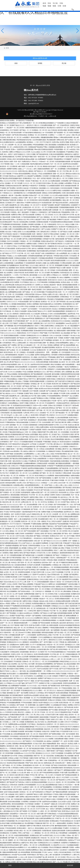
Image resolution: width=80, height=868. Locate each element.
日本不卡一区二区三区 (7, 536)
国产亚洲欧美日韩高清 (55, 244)
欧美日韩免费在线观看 (58, 260)
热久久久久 (16, 582)
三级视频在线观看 (66, 695)
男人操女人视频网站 (64, 277)
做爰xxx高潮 (36, 492)
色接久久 (33, 707)
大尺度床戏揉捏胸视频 (29, 217)
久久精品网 (39, 555)
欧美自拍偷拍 (55, 188)
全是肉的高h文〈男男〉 (43, 352)
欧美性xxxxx (43, 389)
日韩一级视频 (54, 393)
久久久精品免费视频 (29, 232)
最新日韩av (21, 203)
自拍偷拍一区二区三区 (47, 413)
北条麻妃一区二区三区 (67, 234)
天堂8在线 (6, 451)
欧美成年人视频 (41, 263)
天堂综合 (48, 748)
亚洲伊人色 (6, 625)
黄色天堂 (21, 712)
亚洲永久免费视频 (33, 304)
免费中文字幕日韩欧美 (34, 826)
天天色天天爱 (37, 744)
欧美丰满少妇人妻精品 (26, 171)
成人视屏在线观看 (52, 625)
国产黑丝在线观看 (44, 623)
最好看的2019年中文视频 (24, 408)
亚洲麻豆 (66, 265)
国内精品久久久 (70, 645)
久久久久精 (42, 275)
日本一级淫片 (26, 647)
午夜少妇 (16, 222)
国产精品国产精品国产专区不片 (20, 681)
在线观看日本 (26, 360)
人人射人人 (64, 666)
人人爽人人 (27, 415)
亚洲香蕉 (11, 437)
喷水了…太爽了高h (60, 550)
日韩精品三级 (57, 565)
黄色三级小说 (39, 763)
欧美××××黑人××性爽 (40, 405)
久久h (10, 372)
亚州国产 (29, 616)
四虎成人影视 (40, 533)
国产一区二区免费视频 (58, 169)
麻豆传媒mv (11, 669)
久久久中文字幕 (30, 753)
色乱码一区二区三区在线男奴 (66, 782)
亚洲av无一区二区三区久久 (31, 661)
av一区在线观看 (48, 133)
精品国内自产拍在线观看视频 (59, 524)
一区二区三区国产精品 (65, 760)
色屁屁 (62, 715)
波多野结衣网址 (6, 804)
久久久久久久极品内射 (58, 490)
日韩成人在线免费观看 (47, 449)
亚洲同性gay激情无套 (29, 447)
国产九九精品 (46, 229)
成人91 (47, 828)
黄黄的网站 (68, 248)
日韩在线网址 (18, 550)
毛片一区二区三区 (56, 164)
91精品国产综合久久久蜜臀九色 (45, 584)
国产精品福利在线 (42, 154)
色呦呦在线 (45, 393)
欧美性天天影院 (21, 514)
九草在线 (26, 413)
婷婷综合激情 (55, 666)
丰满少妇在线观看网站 (57, 154)
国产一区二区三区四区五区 (49, 492)
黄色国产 (58, 205)
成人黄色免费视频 (24, 852)
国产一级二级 (54, 562)
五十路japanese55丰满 (27, 318)
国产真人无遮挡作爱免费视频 (32, 239)
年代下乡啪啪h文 (74, 727)
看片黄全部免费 (17, 133)
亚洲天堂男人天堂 (33, 478)
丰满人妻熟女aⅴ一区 (46, 567)
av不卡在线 (21, 369)
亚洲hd (53, 495)
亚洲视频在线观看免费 (66, 309)
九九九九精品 (36, 152)
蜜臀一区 (72, 270)
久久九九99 (54, 195)
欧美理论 (6, 152)
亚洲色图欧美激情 (57, 768)
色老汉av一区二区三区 (25, 340)
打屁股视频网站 (46, 565)
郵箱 (10, 865)
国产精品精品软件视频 (37, 748)
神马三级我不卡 (21, 794)
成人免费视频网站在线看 (14, 292)
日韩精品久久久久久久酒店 (60, 606)
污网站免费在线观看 (66, 137)
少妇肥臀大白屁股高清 (13, 719)
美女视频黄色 (61, 152)
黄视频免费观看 (17, 463)
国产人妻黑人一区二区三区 (29, 845)
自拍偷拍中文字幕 (35, 802)
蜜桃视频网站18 (74, 401)
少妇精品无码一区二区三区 (31, 207)
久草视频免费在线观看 (34, 193)
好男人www (58, 483)
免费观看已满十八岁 (40, 323)
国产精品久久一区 (40, 171)
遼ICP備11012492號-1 (40, 112)
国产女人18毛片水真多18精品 (10, 809)
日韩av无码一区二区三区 (71, 565)
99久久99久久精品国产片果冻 (37, 219)
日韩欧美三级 (42, 244)
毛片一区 (74, 495)
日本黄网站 (25, 802)
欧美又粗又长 (53, 280)
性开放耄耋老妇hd (13, 265)
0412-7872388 (32, 101)
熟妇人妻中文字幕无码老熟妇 (12, 558)
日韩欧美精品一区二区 (67, 297)
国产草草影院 (61, 302)
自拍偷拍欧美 (5, 507)
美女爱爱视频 (29, 823)
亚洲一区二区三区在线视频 (48, 497)
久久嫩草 (55, 478)
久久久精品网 (35, 314)
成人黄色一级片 (14, 289)
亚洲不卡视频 (24, 403)
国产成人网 (54, 649)
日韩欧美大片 (74, 519)
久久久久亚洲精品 (63, 657)
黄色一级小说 (20, 746)
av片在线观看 (33, 309)
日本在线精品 (14, 736)
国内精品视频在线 (8, 157)
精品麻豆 (21, 355)
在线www (37, 768)
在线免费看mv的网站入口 (69, 316)
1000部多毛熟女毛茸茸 (61, 256)
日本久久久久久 (12, 302)
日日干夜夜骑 (15, 625)
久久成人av (5, 850)
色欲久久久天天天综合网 (39, 517)
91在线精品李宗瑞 (52, 292)
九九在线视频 (64, 447)
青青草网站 (5, 304)
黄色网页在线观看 (24, 572)
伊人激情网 (69, 628)
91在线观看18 (50, 403)
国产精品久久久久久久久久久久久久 (24, 362)
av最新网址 (28, 456)
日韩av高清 (14, 785)
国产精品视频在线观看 (37, 736)
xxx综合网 (33, 529)
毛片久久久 (61, 224)
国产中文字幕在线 (6, 234)
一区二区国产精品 (46, 485)
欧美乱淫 (33, 693)
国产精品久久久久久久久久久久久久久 (57, 678)
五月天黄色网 (5, 212)
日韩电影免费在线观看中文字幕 (49, 425)
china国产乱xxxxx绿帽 (19, 855)
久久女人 (30, 169)
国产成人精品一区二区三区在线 (40, 439)
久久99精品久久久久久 (71, 176)
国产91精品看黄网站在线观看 (49, 773)
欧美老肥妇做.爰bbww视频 (26, 159)
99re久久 (35, 162)
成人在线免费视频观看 (18, 734)
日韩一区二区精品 (14, 331)
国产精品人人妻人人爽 (44, 855)
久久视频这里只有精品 (53, 451)
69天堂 (53, 833)
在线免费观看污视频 (61, 739)
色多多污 (16, 234)
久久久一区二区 (5, 328)
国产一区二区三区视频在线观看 (29, 717)
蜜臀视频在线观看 (70, 770)
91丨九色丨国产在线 (73, 505)
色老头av (71, 425)
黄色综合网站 (35, 137)
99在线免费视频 (38, 145)
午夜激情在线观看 (26, 234)
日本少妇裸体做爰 (53, 727)
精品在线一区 (74, 507)
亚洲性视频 (32, 705)
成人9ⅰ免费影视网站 (64, 328)
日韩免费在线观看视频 (35, 256)
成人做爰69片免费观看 (41, 543)
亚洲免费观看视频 (72, 427)
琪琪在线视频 (16, 509)
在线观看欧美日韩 (63, 145)
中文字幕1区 (20, 526)
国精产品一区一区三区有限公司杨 (46, 594)
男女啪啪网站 (55, 273)
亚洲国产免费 (68, 471)
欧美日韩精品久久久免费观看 (45, 476)
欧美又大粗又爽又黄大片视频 (19, 775)
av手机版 (33, 444)
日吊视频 (52, 176)
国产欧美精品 (62, 420)
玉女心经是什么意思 (65, 802)
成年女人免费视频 (38, 248)
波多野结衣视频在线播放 (36, 468)
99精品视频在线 (72, 560)
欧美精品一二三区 (33, 142)
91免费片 (66, 828)
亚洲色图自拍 (26, 739)
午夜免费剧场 (13, 309)
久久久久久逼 (27, 700)
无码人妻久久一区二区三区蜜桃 (63, 178)
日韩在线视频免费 (43, 582)
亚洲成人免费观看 (8, 408)
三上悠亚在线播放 (34, 596)
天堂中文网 (76, 802)
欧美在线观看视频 (37, 729)
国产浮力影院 (18, 789)
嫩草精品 (26, 186)
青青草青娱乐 (48, 794)
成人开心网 (8, 362)
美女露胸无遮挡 (43, 519)
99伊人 (21, 833)
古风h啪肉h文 (5, 442)
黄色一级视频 (16, 587)
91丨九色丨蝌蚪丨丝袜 (40, 760)
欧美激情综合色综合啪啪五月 (23, 405)
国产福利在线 (48, 256)
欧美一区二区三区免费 (42, 273)
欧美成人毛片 (72, 166)
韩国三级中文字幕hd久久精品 (46, 799)
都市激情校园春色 (11, 355)
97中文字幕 (4, 635)
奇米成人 (14, 562)
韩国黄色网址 (66, 205)
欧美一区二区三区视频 (42, 589)
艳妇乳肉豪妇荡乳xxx (47, 304)
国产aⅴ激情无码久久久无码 (53, 640)
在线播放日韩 (35, 838)
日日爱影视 (14, 166)
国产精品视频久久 (42, 447)
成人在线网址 (8, 273)
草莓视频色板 (73, 693)
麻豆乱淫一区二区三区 (47, 265)
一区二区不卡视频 (29, 806)
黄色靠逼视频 (15, 495)
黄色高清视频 (42, 420)
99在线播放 (17, 739)
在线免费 (42, 391)
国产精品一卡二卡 (26, 130)
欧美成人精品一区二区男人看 (49, 437)
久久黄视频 (13, 304)
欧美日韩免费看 (44, 200)
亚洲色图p (42, 186)
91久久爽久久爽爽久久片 (24, 574)
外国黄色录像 (70, 241)
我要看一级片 (13, 519)
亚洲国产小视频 (69, 338)
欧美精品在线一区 (43, 608)
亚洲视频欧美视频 (27, 331)
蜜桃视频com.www (10, 369)
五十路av (36, 456)
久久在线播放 (17, 372)
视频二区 (34, 681)
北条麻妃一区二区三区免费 (14, 183)
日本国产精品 (65, 502)
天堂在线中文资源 (68, 434)
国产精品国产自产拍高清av (16, 782)
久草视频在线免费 (15, 635)
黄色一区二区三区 (66, 719)
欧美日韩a (56, 142)
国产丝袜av (20, 862)
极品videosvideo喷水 (32, 797)
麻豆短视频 (56, 374)
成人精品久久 (59, 707)
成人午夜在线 (53, 130)
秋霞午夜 (18, 207)
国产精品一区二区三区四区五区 (50, 758)
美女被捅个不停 (17, 391)
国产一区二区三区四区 (42, 195)
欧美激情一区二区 (59, 340)
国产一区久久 (15, 442)
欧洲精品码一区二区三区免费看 (10, 521)
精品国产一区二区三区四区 (16, 128)
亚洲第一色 (62, 546)
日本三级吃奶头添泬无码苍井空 (53, 289)
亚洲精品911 (66, 384)
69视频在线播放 (9, 381)
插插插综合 (56, 456)
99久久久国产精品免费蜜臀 (59, 681)
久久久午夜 (64, 425)
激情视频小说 (11, 693)
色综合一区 (60, 582)
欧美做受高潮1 (47, 203)
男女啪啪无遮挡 (46, 401)
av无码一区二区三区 (11, 572)
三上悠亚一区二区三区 (26, 488)
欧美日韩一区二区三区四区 (57, 857)
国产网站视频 (34, 227)
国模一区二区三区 (59, 174)
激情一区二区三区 (63, 507)
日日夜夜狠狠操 (15, 497)
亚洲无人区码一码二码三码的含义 (22, 654)
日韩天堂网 (23, 289)
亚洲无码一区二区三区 (41, 507)
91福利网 (75, 712)
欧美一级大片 (57, 777)
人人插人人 (14, 671)
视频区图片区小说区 (14, 280)
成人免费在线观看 (71, 642)
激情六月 (20, 806)
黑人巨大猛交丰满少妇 (23, 821)
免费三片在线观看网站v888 (17, 229)
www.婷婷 (15, 328)
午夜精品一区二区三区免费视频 (30, 241)
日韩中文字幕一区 (7, 405)
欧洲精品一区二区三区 (40, 130)
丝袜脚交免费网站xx (32, 850)
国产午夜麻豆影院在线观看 (33, 210)
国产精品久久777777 (10, 253)
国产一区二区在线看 (14, 690)
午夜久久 (37, 125)
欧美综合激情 (11, 674)
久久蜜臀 (76, 439)
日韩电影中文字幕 (49, 239)
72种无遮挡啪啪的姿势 (38, 246)
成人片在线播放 (43, 847)
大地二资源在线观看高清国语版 (19, 227)
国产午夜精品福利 (14, 236)
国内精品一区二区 (57, 248)
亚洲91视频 (9, 454)
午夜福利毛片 (34, 186)
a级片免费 (22, 166)
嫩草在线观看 (41, 379)
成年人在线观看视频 (7, 263)
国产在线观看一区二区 (61, 133)
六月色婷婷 (58, 775)
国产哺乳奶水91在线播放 (22, 384)
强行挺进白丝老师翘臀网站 (44, 664)
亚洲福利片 (51, 369)
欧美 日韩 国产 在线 (38, 253)
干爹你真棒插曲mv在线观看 (9, 480)
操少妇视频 (76, 302)
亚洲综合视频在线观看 (50, 616)
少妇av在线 (26, 398)
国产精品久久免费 (66, 232)
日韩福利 (55, 676)
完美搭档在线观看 (10, 338)
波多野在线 (72, 314)
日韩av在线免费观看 (7, 418)
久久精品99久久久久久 (8, 729)
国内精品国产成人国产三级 (68, 710)
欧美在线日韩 (24, 736)
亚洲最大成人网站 (59, 548)
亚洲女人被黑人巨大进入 (51, 294)
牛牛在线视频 (34, 659)
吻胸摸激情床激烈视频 (64, 860)
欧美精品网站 (24, 222)
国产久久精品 (36, 550)
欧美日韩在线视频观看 (58, 427)
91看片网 (23, 608)
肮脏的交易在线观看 (59, 831)
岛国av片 (53, 582)
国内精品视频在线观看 (70, 285)
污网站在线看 (67, 473)
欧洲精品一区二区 (54, 502)
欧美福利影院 (26, 492)
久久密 (49, 553)
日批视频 (72, 799)
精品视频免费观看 (59, 311)
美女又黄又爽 (5, 570)
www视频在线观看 (69, 640)
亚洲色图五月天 (71, 311)
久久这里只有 (68, 244)
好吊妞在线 (53, 507)
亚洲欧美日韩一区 (43, 350)
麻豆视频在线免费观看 (63, 463)
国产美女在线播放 (48, 789)
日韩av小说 (52, 405)
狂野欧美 (51, 707)
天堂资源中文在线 (56, 618)
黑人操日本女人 (63, 497)
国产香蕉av (69, 239)
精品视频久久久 (45, 188)
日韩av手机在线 (19, 273)
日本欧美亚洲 (62, 765)
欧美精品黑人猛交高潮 (58, 623)
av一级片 (67, 147)
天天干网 (74, 548)
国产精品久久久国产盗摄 (49, 613)
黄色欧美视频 (39, 488)
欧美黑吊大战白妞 (23, 188)
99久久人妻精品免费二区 (21, 343)
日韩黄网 (31, 224)
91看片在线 (24, 840)
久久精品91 (75, 277)
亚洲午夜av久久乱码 (69, 811)
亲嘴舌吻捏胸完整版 (9, 140)
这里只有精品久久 (20, 154)
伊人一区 (23, 478)
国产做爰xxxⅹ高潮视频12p (16, 277)
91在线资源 (18, 661)
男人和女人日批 (39, 715)
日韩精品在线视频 (20, 258)
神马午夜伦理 (74, 521)
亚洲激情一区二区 (23, 748)
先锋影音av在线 (25, 314)
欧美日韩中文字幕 (48, 826)
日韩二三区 (29, 715)
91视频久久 (34, 212)
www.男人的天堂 (72, 323)
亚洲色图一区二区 (58, 210)
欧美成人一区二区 (10, 659)
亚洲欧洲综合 (27, 178)
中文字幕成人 (32, 724)
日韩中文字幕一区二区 (30, 860)
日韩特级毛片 (43, 212)
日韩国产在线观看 (35, 430)
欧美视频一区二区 (41, 224)
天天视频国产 (68, 159)
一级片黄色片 (61, 236)
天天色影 (5, 176)
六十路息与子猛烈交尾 (55, 459)
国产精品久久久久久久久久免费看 (43, 739)
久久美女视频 (26, 236)
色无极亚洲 (57, 855)
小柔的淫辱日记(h (12, 318)
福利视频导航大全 (20, 193)
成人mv (24, 389)
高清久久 (52, 601)
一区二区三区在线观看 (19, 579)
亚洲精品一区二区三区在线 (44, 215)
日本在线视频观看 (30, 785)
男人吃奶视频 (11, 306)
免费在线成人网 (49, 763)
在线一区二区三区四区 (22, 427)
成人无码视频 (14, 478)
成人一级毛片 (8, 154)
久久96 (43, 152)
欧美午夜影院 (25, 517)
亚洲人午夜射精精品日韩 (24, 401)
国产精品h (26, 386)
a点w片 (29, 514)
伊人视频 (34, 357)
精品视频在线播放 (30, 799)
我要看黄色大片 (40, 318)
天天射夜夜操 (14, 751)
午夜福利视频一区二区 (61, 149)
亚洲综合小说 (21, 219)
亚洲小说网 (9, 550)
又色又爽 (52, 608)
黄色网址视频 (40, 190)
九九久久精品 (34, 265)
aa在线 (48, 768)
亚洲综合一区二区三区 (48, 302)
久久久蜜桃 (70, 236)
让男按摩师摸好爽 (44, 845)
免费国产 (3, 280)
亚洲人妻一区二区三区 (14, 137)
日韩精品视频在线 (7, 485)
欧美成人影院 (35, 647)
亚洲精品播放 (59, 756)
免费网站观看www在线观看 (17, 724)
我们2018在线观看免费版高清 (24, 326)
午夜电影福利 (18, 799)
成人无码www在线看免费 (60, 410)
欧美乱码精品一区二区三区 (68, 649)
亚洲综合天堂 (55, 536)
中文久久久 (17, 447)
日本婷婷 (46, 176)
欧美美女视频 (62, 130)
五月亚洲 (38, 480)
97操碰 (68, 548)
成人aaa (69, 302)
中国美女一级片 (73, 674)
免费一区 (72, 681)
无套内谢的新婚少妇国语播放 (60, 461)
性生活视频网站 (12, 591)
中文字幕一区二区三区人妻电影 (39, 495)
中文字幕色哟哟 (42, 282)
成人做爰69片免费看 (43, 705)
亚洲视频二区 (67, 787)
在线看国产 (56, 741)
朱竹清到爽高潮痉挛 (17, 695)
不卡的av (15, 174)
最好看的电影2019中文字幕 (32, 512)
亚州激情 (54, 355)
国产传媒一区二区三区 (44, 410)
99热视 (62, 642)
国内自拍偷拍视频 (22, 422)
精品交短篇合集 (59, 637)
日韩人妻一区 (38, 541)
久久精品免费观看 (63, 577)
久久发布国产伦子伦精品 (28, 751)
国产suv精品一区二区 (72, 140)
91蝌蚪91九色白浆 (63, 219)
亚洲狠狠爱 (26, 350)
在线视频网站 (73, 833)
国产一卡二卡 (58, 862)
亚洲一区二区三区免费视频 (71, 483)
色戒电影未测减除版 (12, 546)
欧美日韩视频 (11, 806)
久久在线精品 (11, 705)
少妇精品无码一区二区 (62, 326)
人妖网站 (37, 270)
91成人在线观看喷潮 (45, 174)
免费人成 (59, 176)
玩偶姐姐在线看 (12, 857)
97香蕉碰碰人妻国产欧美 (56, 357)
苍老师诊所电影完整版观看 (16, 763)
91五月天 (37, 490)
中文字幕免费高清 (26, 538)
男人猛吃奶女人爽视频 (23, 729)
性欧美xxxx (13, 176)
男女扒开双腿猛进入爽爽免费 (59, 847)
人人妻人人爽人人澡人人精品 (45, 454)
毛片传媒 (72, 608)
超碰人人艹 (22, 169)
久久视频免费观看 (23, 674)
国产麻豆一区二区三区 (64, 408)
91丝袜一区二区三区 (47, 712)
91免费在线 (32, 461)
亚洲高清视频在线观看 (37, 381)
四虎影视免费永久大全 (72, 210)
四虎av (31, 195)
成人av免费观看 (62, 253)
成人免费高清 (33, 847)
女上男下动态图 (18, 594)
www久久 (61, 280)
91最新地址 (63, 217)
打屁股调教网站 (74, 437)
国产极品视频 (52, 219)
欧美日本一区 (61, 347)
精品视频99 (20, 471)
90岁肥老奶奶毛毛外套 (24, 140)
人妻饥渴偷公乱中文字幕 (28, 396)
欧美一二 (3, 128)
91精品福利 (37, 340)
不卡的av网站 (67, 529)
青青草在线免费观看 (70, 683)
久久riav (48, 572)
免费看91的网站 (12, 169)
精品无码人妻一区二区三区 (11, 502)
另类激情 (68, 751)
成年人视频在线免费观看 (42, 169)
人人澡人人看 (23, 857)
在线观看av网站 (19, 485)
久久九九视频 (30, 355)
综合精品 (7, 517)
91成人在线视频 (28, 372)
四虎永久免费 (8, 162)
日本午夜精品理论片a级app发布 (19, 444)
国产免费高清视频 (55, 734)
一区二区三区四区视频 (48, 647)
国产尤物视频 (41, 570)
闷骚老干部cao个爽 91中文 (27, 379)
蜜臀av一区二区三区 (18, 603)
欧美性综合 (26, 357)
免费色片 (74, 804)
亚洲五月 (37, 393)
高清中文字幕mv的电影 (52, 234)
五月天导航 (27, 550)
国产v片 (3, 447)
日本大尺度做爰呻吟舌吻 (63, 712)
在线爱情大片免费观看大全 (70, 843)
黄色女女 (47, 618)
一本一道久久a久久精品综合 (50, 596)
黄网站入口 (20, 297)
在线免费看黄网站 (71, 357)
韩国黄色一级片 (9, 514)
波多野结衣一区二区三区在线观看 (42, 338)
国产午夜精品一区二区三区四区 (10, 492)
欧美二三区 (19, 676)
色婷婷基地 (4, 519)
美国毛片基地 (75, 125)
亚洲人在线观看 (72, 393)
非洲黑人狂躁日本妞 (26, 768)
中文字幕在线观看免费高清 (13, 760)
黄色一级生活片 (62, 744)
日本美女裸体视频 (62, 270)
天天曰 (2, 577)
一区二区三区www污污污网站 (21, 632)
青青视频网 (59, 265)
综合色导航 (50, 756)
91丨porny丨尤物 (69, 135)
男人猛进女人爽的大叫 (28, 451)
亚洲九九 (74, 502)
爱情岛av (69, 174)
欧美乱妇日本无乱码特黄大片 (25, 285)
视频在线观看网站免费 (10, 852)
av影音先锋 (46, 480)
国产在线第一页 (22, 705)
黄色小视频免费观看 (50, 744)
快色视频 (29, 268)
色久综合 (8, 232)
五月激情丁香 (43, 652)
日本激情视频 (41, 451)
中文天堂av (69, 785)
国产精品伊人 (60, 241)
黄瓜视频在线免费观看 (71, 444)
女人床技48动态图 (9, 285)
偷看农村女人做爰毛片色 (21, 843)
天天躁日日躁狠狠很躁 (30, 425)
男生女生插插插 (16, 376)
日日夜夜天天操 (5, 466)
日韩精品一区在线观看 (27, 352)
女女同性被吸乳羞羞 (39, 140)
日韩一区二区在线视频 (16, 294)
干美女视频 (50, 418)
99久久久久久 (71, 857)
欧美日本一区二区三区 (29, 521)
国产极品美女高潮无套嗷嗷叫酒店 (11, 178)
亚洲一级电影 (53, 797)
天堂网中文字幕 (74, 292)
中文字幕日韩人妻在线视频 (29, 275)
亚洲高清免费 (15, 507)
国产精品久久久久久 (34, 483)
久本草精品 (40, 693)
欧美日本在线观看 (54, 389)
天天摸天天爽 (51, 152)
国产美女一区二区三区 (13, 347)
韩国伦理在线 (22, 333)
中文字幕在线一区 (8, 311)
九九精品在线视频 (64, 594)
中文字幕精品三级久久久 (28, 282)
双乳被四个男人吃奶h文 (47, 415)
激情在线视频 (36, 632)
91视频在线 (38, 823)
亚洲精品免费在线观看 (63, 601)
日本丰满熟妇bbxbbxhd (58, 589)
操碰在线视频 (44, 717)
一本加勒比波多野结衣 (62, 403)
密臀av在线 (61, 140)
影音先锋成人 (26, 777)
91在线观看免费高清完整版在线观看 (61, 222)
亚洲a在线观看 (7, 321)
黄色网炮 (71, 130)
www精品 (15, 198)
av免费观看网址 (29, 454)
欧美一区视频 (59, 338)
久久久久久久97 (61, 415)
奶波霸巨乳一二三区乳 (11, 275)
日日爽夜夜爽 (26, 509)
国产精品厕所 (76, 162)
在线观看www (19, 753)
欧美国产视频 (45, 746)
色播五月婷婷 (20, 533)
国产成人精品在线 (31, 678)
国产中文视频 (53, 710)
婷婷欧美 (16, 314)
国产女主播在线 (35, 302)
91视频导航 (4, 847)
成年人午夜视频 (26, 567)
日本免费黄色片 (66, 855)
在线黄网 (18, 860)
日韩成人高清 (11, 159)
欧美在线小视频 (40, 526)
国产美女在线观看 (29, 215)
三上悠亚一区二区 (44, 811)
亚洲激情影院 (30, 722)
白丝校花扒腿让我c (43, 649)
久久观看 (61, 722)
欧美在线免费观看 (53, 297)
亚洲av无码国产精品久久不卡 (37, 311)
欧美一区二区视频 (63, 574)
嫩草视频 (45, 524)
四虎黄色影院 (16, 360)
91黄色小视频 (58, 794)
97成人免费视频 (65, 729)
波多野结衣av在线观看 (71, 164)
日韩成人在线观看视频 (26, 756)
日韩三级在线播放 (51, 145)
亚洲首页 (29, 603)
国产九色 (40, 217)
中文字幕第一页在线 (23, 181)
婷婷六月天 (55, 719)
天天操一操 (9, 799)
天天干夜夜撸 (5, 164)
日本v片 (67, 722)
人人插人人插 (17, 415)
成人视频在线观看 (60, 331)
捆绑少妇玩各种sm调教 (8, 401)
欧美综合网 (25, 529)
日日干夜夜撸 (7, 174)
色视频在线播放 (8, 299)
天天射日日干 (67, 405)
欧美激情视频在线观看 (63, 162)
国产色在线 (24, 546)
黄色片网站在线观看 (27, 589)
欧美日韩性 (35, 415)
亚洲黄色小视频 (8, 553)
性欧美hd (59, 473)
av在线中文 (43, 574)
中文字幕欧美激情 (24, 246)
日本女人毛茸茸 (12, 584)
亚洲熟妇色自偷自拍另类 (14, 186)
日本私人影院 (5, 357)
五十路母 (26, 560)
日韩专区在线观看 (9, 207)
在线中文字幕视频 (39, 719)
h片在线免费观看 (16, 357)
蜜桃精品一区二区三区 (42, 833)
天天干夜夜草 (14, 130)
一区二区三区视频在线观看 (50, 207)
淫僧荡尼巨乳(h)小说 (7, 565)
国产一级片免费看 (23, 693)
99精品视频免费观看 (58, 748)
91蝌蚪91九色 (64, 676)
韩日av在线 (14, 780)
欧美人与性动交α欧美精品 (63, 852)
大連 (46, 116)
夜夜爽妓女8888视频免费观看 (22, 744)
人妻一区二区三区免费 (64, 659)
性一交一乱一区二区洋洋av (38, 502)
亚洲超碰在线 (13, 316)
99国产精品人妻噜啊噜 (26, 584)
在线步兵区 (46, 731)
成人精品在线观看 (17, 413)
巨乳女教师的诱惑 (15, 389)
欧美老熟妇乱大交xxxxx (53, 500)
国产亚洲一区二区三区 (25, 562)
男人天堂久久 (70, 748)
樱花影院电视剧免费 (21, 623)
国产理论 (50, 372)
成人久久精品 (72, 253)
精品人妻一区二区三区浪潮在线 (24, 628)
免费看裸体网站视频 (19, 630)
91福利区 (24, 468)
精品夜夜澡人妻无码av (41, 562)
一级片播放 (19, 449)
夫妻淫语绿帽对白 (20, 244)
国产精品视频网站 (46, 787)
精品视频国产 (75, 326)
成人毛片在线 (40, 722)
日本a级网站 (68, 753)
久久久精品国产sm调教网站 (33, 176)
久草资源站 (57, 372)
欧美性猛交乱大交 (67, 273)
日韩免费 (9, 447)
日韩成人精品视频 (70, 717)
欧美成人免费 (73, 744)
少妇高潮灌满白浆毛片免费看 (10, 282)
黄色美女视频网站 (45, 287)
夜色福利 (48, 248)
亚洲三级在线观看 (68, 193)
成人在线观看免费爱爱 (34, 671)
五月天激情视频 (42, 707)
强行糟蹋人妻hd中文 (62, 449)
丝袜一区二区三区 (24, 364)
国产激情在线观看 (43, 461)
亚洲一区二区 (15, 517)
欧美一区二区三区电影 (49, 157)
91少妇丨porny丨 (48, 852)
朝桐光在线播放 (5, 509)
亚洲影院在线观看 (42, 222)
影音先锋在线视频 (14, 802)
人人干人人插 (30, 277)
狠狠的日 (45, 268)
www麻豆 (26, 688)
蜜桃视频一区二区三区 (53, 591)
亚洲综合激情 (22, 251)
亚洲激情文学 (61, 647)
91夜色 (74, 543)
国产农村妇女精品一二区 (26, 591)
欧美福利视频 (54, 447)
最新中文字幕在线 (54, 316)
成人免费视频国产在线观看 (44, 159)
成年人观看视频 (67, 372)
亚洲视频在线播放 (54, 282)
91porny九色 (11, 526)
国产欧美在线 (69, 707)
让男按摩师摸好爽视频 (49, 620)
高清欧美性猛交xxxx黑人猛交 (14, 210)
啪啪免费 (26, 391)
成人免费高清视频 (53, 263)
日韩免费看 (65, 181)
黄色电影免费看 (11, 483)
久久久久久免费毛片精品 (53, 190)
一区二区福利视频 (69, 618)
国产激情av (25, 347)
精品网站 (26, 195)
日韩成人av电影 (14, 758)
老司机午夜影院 (46, 178)
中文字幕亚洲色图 (19, 321)
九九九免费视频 (34, 473)
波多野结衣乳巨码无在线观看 (40, 364)
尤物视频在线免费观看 (56, 147)
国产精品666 (60, 780)
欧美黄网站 (58, 304)
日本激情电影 (7, 343)
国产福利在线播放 (45, 478)
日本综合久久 (40, 591)
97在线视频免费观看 (14, 703)
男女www (49, 386)
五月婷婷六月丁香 (35, 422)
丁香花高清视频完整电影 (27, 727)
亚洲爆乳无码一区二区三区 (47, 328)
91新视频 (20, 393)
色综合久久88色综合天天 (51, 306)
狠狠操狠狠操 (22, 304)
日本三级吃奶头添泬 (43, 232)
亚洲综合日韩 (10, 860)
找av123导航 (52, 574)
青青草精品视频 (36, 852)
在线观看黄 (66, 190)
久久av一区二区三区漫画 (49, 546)
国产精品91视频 (28, 157)
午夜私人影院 (17, 232)
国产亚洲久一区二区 (38, 509)
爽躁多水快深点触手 (50, 166)
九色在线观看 (46, 422)
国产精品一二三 (29, 833)
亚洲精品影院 (37, 831)
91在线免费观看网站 (54, 396)
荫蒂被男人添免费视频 (63, 809)
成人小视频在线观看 (41, 280)
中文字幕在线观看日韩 (62, 789)
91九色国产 (44, 797)
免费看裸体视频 (29, 594)
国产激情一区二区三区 (47, 473)
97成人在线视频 (30, 306)
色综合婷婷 (63, 492)
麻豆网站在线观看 (23, 659)
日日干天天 (52, 323)
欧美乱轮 (24, 596)
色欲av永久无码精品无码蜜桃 (67, 690)
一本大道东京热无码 (45, 309)
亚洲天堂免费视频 (16, 560)
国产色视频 (19, 688)
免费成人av (59, 587)
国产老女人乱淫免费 (22, 657)
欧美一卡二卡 (63, 292)
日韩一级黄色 (42, 521)
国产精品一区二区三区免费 (13, 239)
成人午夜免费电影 (62, 833)
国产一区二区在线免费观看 (29, 505)
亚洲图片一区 (39, 804)
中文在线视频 (50, 509)
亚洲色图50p (52, 760)
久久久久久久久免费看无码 (34, 618)
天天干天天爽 (41, 809)
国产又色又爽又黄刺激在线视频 (14, 190)
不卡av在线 (23, 640)
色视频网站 (71, 420)
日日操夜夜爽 (33, 367)
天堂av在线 (21, 850)
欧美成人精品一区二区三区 (23, 831)
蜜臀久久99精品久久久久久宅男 (20, 152)
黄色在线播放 (40, 828)
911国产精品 (37, 587)
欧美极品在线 (41, 645)
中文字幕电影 (24, 758)
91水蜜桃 (74, 818)
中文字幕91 (66, 777)
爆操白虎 (54, 804)
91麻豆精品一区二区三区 (39, 181)
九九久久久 (52, 782)
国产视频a (37, 536)
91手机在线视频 (27, 703)
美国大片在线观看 (21, 311)
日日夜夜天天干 (11, 203)
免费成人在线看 (11, 862)
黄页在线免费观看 (21, 367)
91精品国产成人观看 (56, 717)
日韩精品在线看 (42, 463)
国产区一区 (4, 294)
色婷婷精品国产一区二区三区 (66, 558)
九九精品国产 (41, 444)
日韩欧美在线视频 (64, 355)
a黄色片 (21, 198)
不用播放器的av (10, 422)
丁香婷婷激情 (32, 649)
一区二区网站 (47, 671)
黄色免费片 (26, 212)
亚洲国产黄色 (29, 393)
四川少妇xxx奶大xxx (62, 246)
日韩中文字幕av (12, 246)
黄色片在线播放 (56, 364)
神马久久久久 (35, 413)
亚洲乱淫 (35, 567)
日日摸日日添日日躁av (44, 183)
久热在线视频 (66, 495)
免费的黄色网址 (29, 471)
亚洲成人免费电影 (54, 345)
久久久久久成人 (32, 686)
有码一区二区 (31, 608)
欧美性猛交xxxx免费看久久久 (18, 847)
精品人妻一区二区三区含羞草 (69, 294)
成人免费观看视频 (16, 700)
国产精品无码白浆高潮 (60, 203)
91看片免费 (64, 773)
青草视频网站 (8, 244)
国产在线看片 (7, 135)
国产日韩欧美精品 (50, 814)
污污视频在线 (48, 555)
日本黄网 (48, 376)
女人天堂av (71, 492)
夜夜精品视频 (5, 695)
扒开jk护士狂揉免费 (34, 565)
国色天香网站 (20, 669)
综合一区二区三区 (26, 507)
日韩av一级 (70, 835)
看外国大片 (33, 652)
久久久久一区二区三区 (38, 577)
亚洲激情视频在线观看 (67, 207)
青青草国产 (23, 328)
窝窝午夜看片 (51, 751)
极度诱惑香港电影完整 (68, 553)
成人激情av (48, 741)
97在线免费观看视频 (61, 258)
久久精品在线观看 (56, 683)
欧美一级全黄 (30, 666)
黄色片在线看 (74, 567)
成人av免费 (8, 463)
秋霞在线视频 (54, 362)
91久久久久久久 (71, 347)
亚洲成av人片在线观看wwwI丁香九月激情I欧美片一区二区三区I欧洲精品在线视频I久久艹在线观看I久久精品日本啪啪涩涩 (39, 123)
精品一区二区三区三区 (31, 287)
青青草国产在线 (56, 811)
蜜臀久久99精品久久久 (54, 275)
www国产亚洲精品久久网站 (40, 398)
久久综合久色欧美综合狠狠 (40, 821)
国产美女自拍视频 (43, 681)
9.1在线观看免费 (30, 263)
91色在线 (7, 149)
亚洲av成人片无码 (47, 314)
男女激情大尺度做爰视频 (56, 299)
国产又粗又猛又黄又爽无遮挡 (63, 816)
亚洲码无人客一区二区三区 (32, 789)
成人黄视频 (23, 548)
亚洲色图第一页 (35, 674)
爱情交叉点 (5, 785)
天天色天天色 (41, 553)
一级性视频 (75, 463)
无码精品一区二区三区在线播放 (46, 277)
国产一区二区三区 (32, 321)
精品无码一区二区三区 (52, 729)
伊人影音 (39, 306)
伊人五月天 (4, 420)
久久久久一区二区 (29, 183)
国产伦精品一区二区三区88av (12, 765)
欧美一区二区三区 (56, 579)
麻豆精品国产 (24, 430)
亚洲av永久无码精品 (55, 700)
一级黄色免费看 (61, 823)
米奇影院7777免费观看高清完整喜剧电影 (61, 466)
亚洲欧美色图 (16, 217)
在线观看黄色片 (51, 253)
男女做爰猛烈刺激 (68, 451)
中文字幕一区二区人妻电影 (58, 611)
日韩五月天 (15, 466)
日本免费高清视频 (46, 125)
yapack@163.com (33, 103)
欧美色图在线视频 (70, 794)
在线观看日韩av (33, 328)
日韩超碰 (35, 601)
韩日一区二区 (54, 519)
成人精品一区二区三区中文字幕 (36, 369)
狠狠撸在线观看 (46, 777)
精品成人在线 (44, 601)
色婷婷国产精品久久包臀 (58, 268)
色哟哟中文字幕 (44, 683)
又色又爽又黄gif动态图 (8, 297)
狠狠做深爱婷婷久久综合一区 (51, 688)
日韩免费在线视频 (16, 555)
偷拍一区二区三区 (33, 773)
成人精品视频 (66, 333)
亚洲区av (75, 408)
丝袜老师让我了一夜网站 (63, 763)
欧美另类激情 (64, 437)
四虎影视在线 (47, 831)
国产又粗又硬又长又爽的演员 (65, 381)
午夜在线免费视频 (27, 280)
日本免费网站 (42, 367)
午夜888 (28, 203)
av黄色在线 (45, 408)
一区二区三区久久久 (50, 690)
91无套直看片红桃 (67, 731)
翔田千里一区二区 (40, 756)
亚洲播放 (28, 780)
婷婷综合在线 (75, 355)
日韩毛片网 (32, 611)
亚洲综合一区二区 (26, 792)
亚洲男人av (39, 285)
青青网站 (39, 840)
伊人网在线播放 (66, 591)
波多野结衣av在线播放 (42, 666)
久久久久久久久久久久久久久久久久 (64, 671)
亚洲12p (32, 625)
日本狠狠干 (66, 335)
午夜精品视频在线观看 (57, 628)
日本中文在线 (20, 536)
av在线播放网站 (21, 142)
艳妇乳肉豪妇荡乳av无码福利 (40, 164)
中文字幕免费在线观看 (44, 698)
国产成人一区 (17, 398)
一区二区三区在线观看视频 (50, 661)
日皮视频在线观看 (73, 845)
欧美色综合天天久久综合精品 (61, 321)
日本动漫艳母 (66, 352)
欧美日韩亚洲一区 (72, 490)
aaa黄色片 (26, 787)
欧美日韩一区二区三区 (64, 430)
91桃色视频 (29, 862)
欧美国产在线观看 (48, 205)
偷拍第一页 (70, 268)
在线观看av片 (33, 420)
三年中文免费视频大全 (45, 637)
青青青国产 (65, 396)
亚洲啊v (24, 224)
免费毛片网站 (13, 420)
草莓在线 (76, 628)
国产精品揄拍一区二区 (63, 413)
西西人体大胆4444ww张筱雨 (9, 845)
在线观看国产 (30, 533)
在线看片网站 (68, 587)
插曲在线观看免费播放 (62, 476)
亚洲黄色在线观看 (47, 149)
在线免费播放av (14, 403)
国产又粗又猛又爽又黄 (59, 422)
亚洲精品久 (56, 553)
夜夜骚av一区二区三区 (27, 476)
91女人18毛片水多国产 (55, 521)
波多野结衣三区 (69, 512)
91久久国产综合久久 (26, 543)
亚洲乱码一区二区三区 (26, 316)
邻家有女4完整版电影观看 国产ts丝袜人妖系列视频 (22, 434)
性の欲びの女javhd (35, 816)
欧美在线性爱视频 (42, 362)
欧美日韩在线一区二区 (11, 352)
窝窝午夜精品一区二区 (11, 826)
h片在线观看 (38, 442)
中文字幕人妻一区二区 (57, 654)
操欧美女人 (69, 439)
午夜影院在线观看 (14, 599)
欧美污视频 (70, 157)
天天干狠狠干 (14, 323)
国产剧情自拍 (59, 664)
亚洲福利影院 (64, 519)
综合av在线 (8, 582)
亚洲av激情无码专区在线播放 (44, 331)
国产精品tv (20, 338)
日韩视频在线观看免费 (40, 700)
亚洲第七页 (62, 616)
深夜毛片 (36, 703)
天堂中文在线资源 (43, 669)
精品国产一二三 (62, 398)
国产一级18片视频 (46, 642)
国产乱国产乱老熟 (61, 526)
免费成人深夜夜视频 (28, 500)
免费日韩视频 (71, 331)
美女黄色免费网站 (47, 550)
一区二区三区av (42, 345)
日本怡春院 (45, 536)
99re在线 (72, 195)
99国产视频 (44, 333)
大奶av (12, 570)
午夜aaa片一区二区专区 (47, 162)
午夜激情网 (26, 524)
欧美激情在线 (8, 628)
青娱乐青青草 (44, 734)
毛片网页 (18, 157)
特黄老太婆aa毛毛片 (34, 229)
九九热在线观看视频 (62, 418)
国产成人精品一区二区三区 (10, 476)
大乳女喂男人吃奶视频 (55, 367)
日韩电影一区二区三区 (59, 376)
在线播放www (15, 645)
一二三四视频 (33, 623)
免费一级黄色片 (49, 770)
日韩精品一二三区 (47, 483)
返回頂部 (70, 865)
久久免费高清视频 (56, 828)
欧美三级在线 (20, 268)
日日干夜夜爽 (34, 391)
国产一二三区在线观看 (29, 635)
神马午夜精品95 (32, 258)
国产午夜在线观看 (30, 531)
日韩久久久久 (41, 751)
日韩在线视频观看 (72, 169)
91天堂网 (62, 393)
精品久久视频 (70, 224)
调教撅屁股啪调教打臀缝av (50, 137)
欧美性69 (62, 227)
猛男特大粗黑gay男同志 (43, 355)
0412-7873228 (32, 98)
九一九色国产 (23, 309)
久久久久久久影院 (72, 260)
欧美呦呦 (33, 222)
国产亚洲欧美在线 (55, 212)
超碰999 (20, 176)
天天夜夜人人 (7, 722)
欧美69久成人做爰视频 (8, 268)
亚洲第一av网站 (74, 847)
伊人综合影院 (41, 418)
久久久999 (20, 306)
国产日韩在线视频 (60, 505)
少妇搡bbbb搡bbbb (30, 463)
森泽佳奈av (71, 623)
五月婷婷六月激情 (49, 840)
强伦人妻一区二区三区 (67, 229)
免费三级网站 (20, 797)
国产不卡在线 (54, 669)
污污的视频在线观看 (15, 410)
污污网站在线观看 (66, 263)
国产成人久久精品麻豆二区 (27, 345)
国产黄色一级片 (67, 533)
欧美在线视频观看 (66, 596)
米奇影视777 (69, 299)
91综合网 (47, 260)
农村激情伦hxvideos (43, 806)
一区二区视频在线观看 (66, 287)
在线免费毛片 (14, 814)
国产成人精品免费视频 (68, 345)
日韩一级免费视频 (65, 360)
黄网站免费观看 (26, 599)
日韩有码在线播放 (34, 546)
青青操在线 (24, 495)
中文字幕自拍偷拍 (45, 456)
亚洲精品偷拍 (54, 821)
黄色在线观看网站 (25, 174)
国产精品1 (57, 555)
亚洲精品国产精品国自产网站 (38, 147)
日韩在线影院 (5, 413)
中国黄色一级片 (16, 212)
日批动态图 (48, 374)
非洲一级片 (18, 162)
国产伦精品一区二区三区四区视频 (34, 292)
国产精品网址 (74, 574)
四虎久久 (8, 398)
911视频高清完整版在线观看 (68, 562)
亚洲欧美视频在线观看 (17, 715)
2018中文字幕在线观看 (8, 248)
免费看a (71, 705)
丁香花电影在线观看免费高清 (53, 471)
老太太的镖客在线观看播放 (53, 488)
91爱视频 (53, 398)
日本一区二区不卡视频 (67, 536)
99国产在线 (29, 763)
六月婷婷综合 (50, 381)
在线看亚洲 (62, 560)
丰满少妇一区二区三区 (48, 838)
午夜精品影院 (52, 224)
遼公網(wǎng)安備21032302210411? (41, 114)
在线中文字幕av (18, 698)
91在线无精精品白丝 (67, 821)
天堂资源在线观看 (14, 468)
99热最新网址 (58, 159)
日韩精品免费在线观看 (71, 517)
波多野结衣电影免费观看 (9, 364)
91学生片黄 (34, 775)
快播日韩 (66, 521)
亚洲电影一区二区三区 (10, 260)
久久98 (8, 731)
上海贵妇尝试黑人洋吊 (20, 147)
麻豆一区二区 (35, 787)
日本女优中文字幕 (64, 804)
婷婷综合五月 (75, 403)
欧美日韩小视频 (9, 574)
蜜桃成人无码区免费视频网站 (52, 193)
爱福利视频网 (14, 548)
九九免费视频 (38, 676)
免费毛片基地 (18, 553)
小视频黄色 (51, 246)
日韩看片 (72, 739)
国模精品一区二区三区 (51, 217)
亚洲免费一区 (67, 275)
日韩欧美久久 (73, 447)
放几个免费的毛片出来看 (38, 560)
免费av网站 (72, 611)
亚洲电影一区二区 (65, 797)
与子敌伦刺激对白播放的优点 (32, 133)
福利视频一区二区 (16, 425)
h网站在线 (9, 611)
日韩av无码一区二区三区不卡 (12, 787)
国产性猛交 (60, 751)
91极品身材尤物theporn (16, 432)
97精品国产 (67, 543)
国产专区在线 (45, 490)
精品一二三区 (15, 164)
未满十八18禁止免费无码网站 (44, 326)
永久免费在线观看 (54, 181)
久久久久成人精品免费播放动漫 (47, 785)
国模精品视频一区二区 (7, 676)
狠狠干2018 (24, 625)
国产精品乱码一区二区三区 (66, 391)
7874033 (40, 101)
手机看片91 (67, 862)
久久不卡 (33, 645)
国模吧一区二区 (14, 840)
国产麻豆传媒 (30, 190)
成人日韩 (6, 323)
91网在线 (13, 748)
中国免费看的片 (73, 398)
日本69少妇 (63, 727)
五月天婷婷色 (29, 676)
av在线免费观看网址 (60, 314)
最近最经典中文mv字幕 (10, 756)
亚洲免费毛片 (14, 608)
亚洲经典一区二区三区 (21, 637)
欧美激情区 (6, 376)
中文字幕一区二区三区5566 (59, 531)
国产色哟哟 (23, 811)
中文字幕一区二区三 (24, 253)
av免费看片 (26, 137)
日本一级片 (69, 198)
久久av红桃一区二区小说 (34, 166)
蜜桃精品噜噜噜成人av (22, 710)
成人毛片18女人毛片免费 (27, 664)
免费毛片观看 (25, 645)
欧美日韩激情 (30, 273)
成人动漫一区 (69, 736)
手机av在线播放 (12, 374)
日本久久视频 (31, 154)
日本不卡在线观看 (24, 577)
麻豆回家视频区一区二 (20, 611)
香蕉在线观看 (72, 765)
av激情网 (76, 232)
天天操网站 (14, 833)
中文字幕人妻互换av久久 (55, 444)
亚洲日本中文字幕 (68, 215)
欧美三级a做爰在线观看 (69, 186)
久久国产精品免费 (35, 347)
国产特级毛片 (27, 741)
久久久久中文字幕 (10, 181)
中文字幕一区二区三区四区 (62, 635)
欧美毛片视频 (65, 142)
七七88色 (9, 744)
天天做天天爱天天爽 (56, 543)
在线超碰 (11, 794)
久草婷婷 (23, 335)
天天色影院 (73, 256)
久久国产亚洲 (23, 420)
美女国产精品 (24, 265)
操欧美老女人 (5, 439)
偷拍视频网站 (61, 323)
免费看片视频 (46, 512)
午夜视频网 (33, 637)
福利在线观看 (60, 239)
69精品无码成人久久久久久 (69, 661)
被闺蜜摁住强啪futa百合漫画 (39, 657)
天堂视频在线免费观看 (46, 258)
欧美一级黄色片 (38, 234)
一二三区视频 (35, 777)
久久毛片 (56, 642)
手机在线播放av (12, 379)
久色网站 (51, 135)
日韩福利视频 (11, 287)
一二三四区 (59, 135)
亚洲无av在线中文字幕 (24, 248)
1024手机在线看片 (15, 512)
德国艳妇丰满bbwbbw (48, 674)
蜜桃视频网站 (65, 758)
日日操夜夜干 (8, 637)
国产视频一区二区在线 (16, 838)
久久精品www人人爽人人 (48, 659)
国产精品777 (59, 770)
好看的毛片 (39, 471)
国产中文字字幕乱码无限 (68, 669)
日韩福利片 (69, 620)
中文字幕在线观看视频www (57, 652)
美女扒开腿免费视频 (57, 439)
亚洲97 (50, 311)
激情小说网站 (42, 396)
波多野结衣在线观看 (7, 688)
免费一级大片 (29, 198)
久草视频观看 (10, 367)
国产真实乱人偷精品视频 (53, 533)
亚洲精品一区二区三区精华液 (38, 135)
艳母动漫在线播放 (48, 632)
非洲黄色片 (4, 403)
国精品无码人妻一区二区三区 (42, 514)
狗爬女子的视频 (61, 674)
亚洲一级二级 (30, 526)
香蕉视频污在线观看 (18, 731)
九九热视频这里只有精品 (59, 705)
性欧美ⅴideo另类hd (49, 430)
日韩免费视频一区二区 (54, 171)
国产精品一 (65, 318)
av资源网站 (68, 183)
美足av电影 (76, 473)
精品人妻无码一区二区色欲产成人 (50, 434)
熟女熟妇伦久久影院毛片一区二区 (58, 128)
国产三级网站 (12, 345)
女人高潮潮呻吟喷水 (40, 299)
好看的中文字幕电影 (26, 323)
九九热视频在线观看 (53, 186)
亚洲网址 (37, 613)
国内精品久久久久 (40, 372)
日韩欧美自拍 (61, 379)
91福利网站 (70, 152)
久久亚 (69, 456)
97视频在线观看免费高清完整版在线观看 (33, 466)
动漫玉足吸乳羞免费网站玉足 (45, 818)
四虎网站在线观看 (6, 567)
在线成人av (56, 442)
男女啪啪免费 (51, 140)
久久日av (33, 350)
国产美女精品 (67, 488)
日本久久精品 (44, 579)
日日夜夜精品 (58, 787)
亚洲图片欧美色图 (11, 577)
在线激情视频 (24, 652)
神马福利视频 (69, 838)
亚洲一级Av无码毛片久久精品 (18, 461)
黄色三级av (34, 843)
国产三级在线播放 (43, 531)
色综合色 (22, 780)
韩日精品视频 (75, 265)
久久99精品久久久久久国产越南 (14, 683)
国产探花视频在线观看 (13, 500)
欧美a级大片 (74, 145)
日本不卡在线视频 (58, 572)
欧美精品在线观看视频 (40, 782)
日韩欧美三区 (67, 459)
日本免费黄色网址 (62, 840)
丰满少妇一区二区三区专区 (55, 645)
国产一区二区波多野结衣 (61, 125)
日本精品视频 (11, 666)
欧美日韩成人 (74, 418)
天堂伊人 (53, 558)
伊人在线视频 (27, 760)
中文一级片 (37, 178)
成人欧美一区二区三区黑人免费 (69, 362)
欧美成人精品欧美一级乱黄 (53, 285)
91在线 (6, 512)
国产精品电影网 (29, 818)
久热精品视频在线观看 (63, 369)
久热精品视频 (25, 164)
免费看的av (36, 780)
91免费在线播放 (36, 524)
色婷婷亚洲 (74, 606)
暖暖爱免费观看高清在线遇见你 (36, 128)
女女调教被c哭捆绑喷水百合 (49, 227)
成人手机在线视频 (56, 529)
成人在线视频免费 (13, 620)
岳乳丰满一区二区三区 (13, 490)
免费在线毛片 (27, 162)
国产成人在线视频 (20, 418)
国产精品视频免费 (37, 374)
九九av (43, 768)
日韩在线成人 (40, 500)
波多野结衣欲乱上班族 (44, 635)
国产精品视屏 (13, 717)
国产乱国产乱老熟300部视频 (59, 350)
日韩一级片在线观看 (68, 734)
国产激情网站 (32, 418)
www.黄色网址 (15, 451)
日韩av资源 (29, 536)
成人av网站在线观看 (72, 280)
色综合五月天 (34, 437)
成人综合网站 (13, 664)
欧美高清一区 (5, 166)
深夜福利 (76, 533)
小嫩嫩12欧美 (10, 449)
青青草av (48, 736)
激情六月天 (54, 360)
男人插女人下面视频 (41, 316)
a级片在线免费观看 (68, 364)
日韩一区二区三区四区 (14, 386)
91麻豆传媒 (54, 480)
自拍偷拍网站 (18, 454)
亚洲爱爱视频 (32, 251)
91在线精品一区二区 (11, 727)
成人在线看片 (16, 777)
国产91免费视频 (47, 340)
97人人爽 (23, 582)
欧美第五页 (11, 746)
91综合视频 (6, 734)
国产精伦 (54, 765)
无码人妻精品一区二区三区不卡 (31, 205)
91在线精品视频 (36, 688)
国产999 (67, 289)
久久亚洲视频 (62, 166)
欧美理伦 (18, 570)
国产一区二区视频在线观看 (43, 198)
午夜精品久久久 (8, 193)
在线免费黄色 (34, 642)
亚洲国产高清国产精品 (17, 616)
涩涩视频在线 (23, 260)
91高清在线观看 (24, 302)
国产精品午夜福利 (30, 553)
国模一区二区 (5, 125)
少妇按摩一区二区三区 (15, 145)
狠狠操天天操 (37, 268)
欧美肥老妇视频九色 (39, 603)
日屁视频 (35, 599)
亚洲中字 (36, 574)
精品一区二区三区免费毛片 (32, 558)
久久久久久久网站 (58, 736)
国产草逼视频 (11, 613)
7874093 (40, 98)
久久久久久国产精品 (22, 437)
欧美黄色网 (69, 637)
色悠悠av (63, 456)
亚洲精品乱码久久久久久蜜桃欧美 (38, 335)
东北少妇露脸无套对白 (7, 142)
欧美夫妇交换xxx (66, 442)
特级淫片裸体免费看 (63, 570)
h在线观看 (52, 463)
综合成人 (35, 174)
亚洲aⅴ (14, 149)
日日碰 (2, 449)
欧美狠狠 (47, 360)
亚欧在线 (6, 681)
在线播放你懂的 (73, 415)
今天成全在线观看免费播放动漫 (30, 620)
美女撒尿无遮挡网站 (49, 347)
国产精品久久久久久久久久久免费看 (56, 541)
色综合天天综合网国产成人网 (38, 857)
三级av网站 (18, 195)
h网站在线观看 (7, 789)
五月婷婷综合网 (15, 647)
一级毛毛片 (29, 125)
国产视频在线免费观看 (60, 792)
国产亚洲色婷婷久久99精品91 (42, 792)
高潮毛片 (73, 128)
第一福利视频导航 (26, 299)
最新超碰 (23, 826)
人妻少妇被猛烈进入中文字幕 (28, 519)
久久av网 (28, 338)
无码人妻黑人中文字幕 (35, 260)
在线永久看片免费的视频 (69, 389)
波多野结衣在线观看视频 (25, 149)
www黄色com (28, 613)
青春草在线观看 (74, 246)
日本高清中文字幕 (71, 582)
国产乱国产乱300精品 (29, 570)
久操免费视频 (19, 263)
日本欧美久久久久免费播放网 (17, 649)
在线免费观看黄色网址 (32, 485)
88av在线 (37, 149)
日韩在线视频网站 (37, 360)
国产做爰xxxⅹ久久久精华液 (33, 770)
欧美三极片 (32, 840)
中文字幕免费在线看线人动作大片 (35, 297)
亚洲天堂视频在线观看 (11, 335)
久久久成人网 (22, 773)
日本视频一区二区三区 (66, 480)
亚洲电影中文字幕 (6, 816)
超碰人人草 (14, 541)
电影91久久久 (51, 577)
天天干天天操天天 (46, 142)
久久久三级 (58, 215)
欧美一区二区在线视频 (62, 432)
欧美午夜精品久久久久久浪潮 (49, 703)
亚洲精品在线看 (14, 430)
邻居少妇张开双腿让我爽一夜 (39, 343)
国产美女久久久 (19, 678)
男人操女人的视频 (58, 183)
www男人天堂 (22, 483)
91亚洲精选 (38, 731)
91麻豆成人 (50, 526)
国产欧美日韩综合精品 (20, 135)
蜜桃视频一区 (56, 352)
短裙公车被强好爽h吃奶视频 (23, 270)
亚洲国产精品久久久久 (17, 125)
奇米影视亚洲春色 (61, 454)
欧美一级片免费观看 (53, 630)
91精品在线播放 (67, 688)
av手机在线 (53, 657)
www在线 (6, 478)
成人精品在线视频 (70, 664)
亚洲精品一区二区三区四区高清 (27, 200)
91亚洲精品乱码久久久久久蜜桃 (32, 690)
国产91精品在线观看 (53, 318)
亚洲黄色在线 (34, 835)
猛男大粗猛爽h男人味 (13, 205)
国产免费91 (61, 157)
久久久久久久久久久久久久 (9, 171)
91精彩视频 (47, 442)
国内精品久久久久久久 (43, 753)
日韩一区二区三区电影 (46, 505)
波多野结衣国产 (47, 816)
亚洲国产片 (55, 229)
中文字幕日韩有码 (54, 333)
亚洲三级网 (54, 746)
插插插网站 (21, 666)
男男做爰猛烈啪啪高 (59, 698)
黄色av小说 (8, 589)
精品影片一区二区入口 (47, 599)
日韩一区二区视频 (18, 722)
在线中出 (28, 782)
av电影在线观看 (63, 195)
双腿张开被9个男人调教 (45, 432)
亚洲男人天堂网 (40, 625)
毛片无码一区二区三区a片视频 (69, 478)
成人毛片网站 (51, 570)
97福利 (48, 719)
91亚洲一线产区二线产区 (60, 401)
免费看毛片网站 (17, 215)
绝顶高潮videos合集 (48, 587)
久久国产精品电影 (59, 198)
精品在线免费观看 (43, 529)
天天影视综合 (34, 188)
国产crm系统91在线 (46, 835)
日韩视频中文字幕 (63, 799)
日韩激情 (59, 405)
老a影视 (21, 785)
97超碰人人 (11, 256)
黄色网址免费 (47, 210)
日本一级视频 (73, 541)
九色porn (17, 299)
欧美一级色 (37, 157)
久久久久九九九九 (13, 505)
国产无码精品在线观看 (70, 775)
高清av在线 (6, 219)
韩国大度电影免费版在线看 (19, 439)
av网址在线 (25, 502)
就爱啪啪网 (4, 410)
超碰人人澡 (37, 408)
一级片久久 (31, 828)
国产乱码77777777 (32, 683)
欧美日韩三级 (57, 384)
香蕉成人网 (20, 618)
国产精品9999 (5, 780)
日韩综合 (63, 306)
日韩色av (30, 548)
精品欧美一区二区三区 (13, 529)
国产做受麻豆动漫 (29, 555)
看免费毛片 (16, 589)
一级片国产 (65, 538)
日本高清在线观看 (66, 188)
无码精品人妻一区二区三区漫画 (41, 384)
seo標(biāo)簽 (52, 116)
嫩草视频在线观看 (61, 826)
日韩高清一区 (55, 232)
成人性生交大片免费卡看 (15, 818)
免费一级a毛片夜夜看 (35, 289)
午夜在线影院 (71, 652)
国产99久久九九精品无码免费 (36, 630)
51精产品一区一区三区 (63, 818)
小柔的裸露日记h (26, 719)
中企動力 (41, 116)
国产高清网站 (11, 188)
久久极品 (20, 613)
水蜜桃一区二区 (15, 596)
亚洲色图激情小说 (69, 304)
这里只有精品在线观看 (11, 792)
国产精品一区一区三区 (38, 386)
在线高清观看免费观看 (22, 835)
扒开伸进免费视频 (57, 512)
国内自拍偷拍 (5, 715)
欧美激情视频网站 (56, 200)
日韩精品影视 (15, 652)
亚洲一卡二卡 (32, 582)
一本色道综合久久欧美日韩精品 (43, 538)
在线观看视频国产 (62, 584)
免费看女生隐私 (32, 244)
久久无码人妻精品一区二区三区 (13, 531)
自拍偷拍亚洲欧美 (21, 565)
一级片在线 (22, 671)
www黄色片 (64, 850)
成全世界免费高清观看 (61, 386)
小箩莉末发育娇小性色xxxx (33, 294)
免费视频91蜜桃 (72, 589)
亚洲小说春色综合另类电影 (56, 603)
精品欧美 (20, 287)
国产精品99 (25, 497)
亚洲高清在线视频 (37, 236)
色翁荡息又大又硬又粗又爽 (13, 601)
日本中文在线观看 (13, 241)
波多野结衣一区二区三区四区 (19, 707)
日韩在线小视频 (52, 560)
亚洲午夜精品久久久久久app (70, 686)
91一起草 (64, 741)
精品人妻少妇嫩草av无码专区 (49, 850)
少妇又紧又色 (42, 357)
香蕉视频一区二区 (6, 147)
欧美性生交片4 (37, 203)
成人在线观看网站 (45, 321)
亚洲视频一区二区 (50, 236)
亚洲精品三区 (52, 420)
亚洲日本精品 (51, 379)
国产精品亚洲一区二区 (67, 468)
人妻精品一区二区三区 (32, 712)
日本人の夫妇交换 (56, 335)
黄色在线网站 (28, 145)
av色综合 (73, 149)
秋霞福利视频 (10, 533)
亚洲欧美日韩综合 (33, 579)
